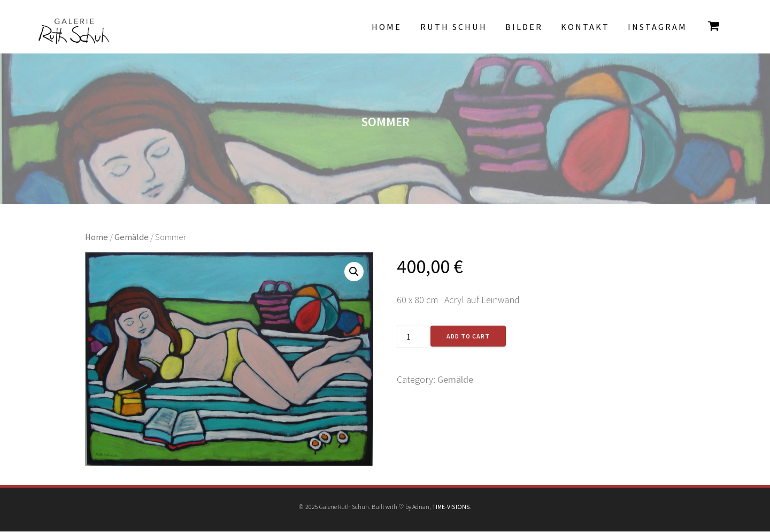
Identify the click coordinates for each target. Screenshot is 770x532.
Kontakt (585, 27)
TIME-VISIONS (451, 507)
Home (387, 27)
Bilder (524, 27)
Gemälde (132, 237)
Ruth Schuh (454, 27)
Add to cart (468, 336)
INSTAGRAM (657, 27)
